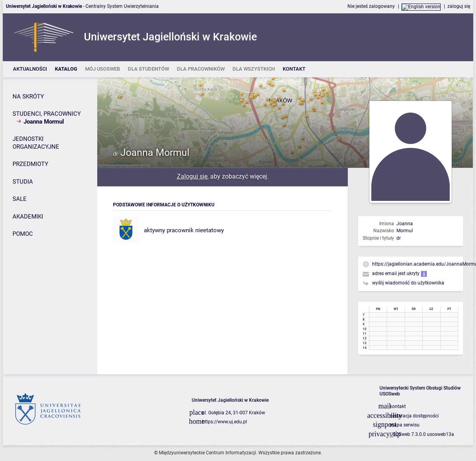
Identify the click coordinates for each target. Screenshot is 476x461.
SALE (20, 199)
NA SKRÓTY (28, 97)
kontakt (398, 406)
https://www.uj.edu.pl (224, 422)
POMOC (23, 234)
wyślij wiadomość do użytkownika (408, 283)
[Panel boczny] (50, 226)
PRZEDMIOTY (30, 164)
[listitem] (30, 69)
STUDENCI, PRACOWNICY (47, 114)
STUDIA (23, 182)
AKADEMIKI (28, 217)
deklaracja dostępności (414, 416)
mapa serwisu (405, 425)
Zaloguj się (192, 176)
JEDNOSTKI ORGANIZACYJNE (36, 143)
